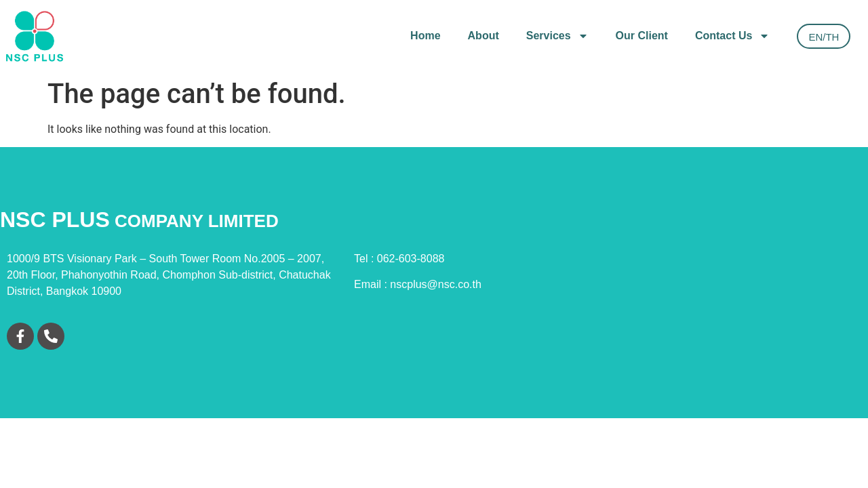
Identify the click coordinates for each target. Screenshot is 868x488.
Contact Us (732, 36)
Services (557, 36)
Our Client (642, 36)
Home (425, 36)
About (484, 36)
